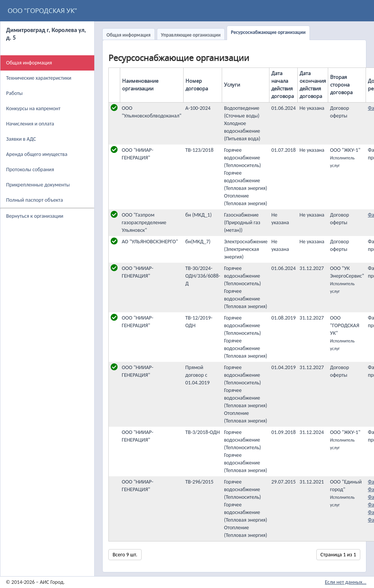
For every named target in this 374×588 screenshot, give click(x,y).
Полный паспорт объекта (35, 200)
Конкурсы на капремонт (33, 108)
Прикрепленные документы (38, 185)
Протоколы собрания (30, 169)
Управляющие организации (191, 35)
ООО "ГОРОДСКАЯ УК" (42, 10)
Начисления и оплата (30, 124)
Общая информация (129, 35)
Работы (14, 93)
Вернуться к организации (35, 216)
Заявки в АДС (21, 139)
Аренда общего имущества (37, 154)
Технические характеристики (39, 78)
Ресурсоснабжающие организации (268, 32)
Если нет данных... (346, 582)
